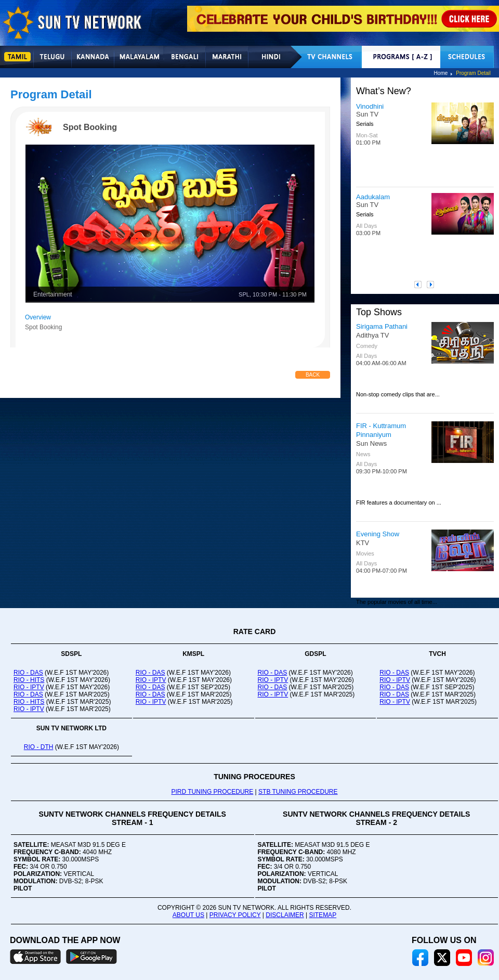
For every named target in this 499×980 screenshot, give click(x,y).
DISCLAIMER (285, 915)
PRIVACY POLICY (235, 915)
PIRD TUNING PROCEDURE (212, 792)
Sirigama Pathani (382, 326)
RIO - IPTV (29, 687)
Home (441, 73)
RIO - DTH (39, 747)
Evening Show (378, 534)
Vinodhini (370, 106)
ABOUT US (188, 915)
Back (313, 375)
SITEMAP (323, 915)
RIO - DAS (28, 673)
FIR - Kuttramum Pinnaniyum (381, 430)
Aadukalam (373, 197)
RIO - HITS (29, 680)
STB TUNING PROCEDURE (298, 792)
